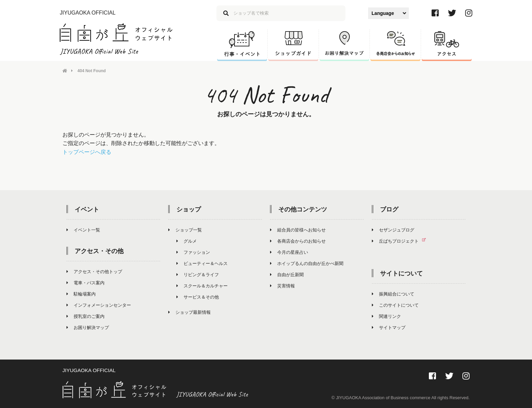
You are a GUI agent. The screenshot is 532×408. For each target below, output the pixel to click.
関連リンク (386, 316)
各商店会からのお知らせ (298, 241)
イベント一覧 (83, 230)
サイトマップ (389, 328)
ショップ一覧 (185, 230)
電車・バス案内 (85, 283)
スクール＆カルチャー (202, 286)
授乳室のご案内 (85, 316)
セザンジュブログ (393, 230)
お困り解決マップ (88, 328)
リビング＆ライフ (198, 275)
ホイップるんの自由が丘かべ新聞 (307, 263)
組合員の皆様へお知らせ (298, 230)
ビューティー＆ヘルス (202, 263)
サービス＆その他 (198, 297)
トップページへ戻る (87, 152)
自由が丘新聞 (287, 275)
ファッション (193, 252)
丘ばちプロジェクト (402, 241)
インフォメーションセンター (99, 305)
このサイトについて (395, 305)
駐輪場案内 (81, 294)
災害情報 (282, 286)
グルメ (187, 241)
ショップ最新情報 (189, 312)
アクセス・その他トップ (94, 272)
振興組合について (393, 294)
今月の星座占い (289, 252)
